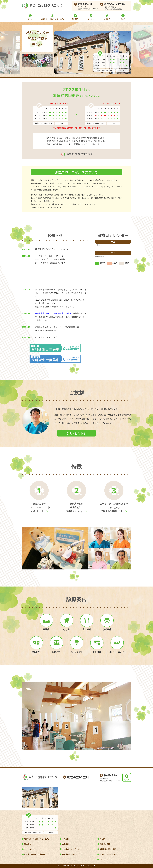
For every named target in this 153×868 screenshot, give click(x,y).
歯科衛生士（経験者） (64, 313)
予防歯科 (87, 629)
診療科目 (107, 19)
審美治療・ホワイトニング (72, 854)
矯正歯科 (36, 652)
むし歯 (66, 629)
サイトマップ (105, 859)
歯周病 (46, 629)
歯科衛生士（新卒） (43, 313)
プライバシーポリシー (108, 854)
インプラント (76, 652)
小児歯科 (107, 629)
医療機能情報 (105, 844)
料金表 (123, 19)
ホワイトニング (117, 652)
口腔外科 (56, 652)
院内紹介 (75, 19)
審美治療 (97, 652)
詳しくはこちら (76, 433)
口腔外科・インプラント (71, 849)
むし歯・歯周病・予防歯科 (34, 854)
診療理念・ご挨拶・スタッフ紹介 (53, 19)
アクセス (91, 19)
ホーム (30, 19)
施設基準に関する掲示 (108, 849)
